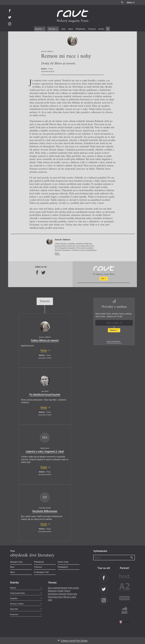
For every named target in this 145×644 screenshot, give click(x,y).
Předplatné (63, 567)
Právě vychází (73, 588)
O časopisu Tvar (41, 572)
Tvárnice (92, 29)
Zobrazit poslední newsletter (113, 336)
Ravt (64, 29)
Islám (50, 600)
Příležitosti (80, 29)
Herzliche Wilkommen (45, 511)
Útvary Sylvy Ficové (55, 597)
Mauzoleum (52, 591)
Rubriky (40, 29)
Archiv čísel (63, 562)
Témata (53, 29)
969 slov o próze (70, 597)
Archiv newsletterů (113, 341)
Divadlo (61, 591)
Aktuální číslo (16, 562)
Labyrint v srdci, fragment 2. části (45, 451)
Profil (57, 253)
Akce (70, 29)
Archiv (101, 29)
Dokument (62, 594)
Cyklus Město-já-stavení (45, 340)
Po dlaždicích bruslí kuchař (45, 395)
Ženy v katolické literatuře (58, 588)
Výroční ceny (72, 594)
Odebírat (114, 330)
